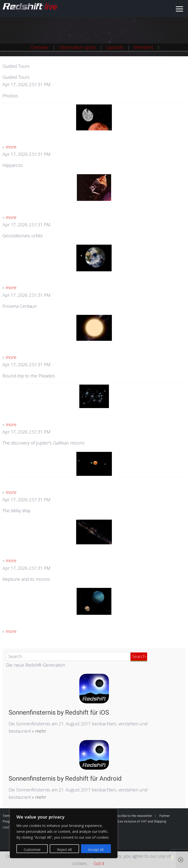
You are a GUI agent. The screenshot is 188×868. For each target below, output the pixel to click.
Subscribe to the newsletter (132, 816)
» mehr (38, 731)
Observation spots (77, 47)
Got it (99, 863)
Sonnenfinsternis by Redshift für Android (65, 778)
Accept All (96, 850)
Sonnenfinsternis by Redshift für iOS (59, 712)
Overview (40, 47)
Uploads (115, 47)
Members (144, 47)
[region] (64, 834)
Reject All (64, 850)
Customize (32, 850)
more (11, 147)
